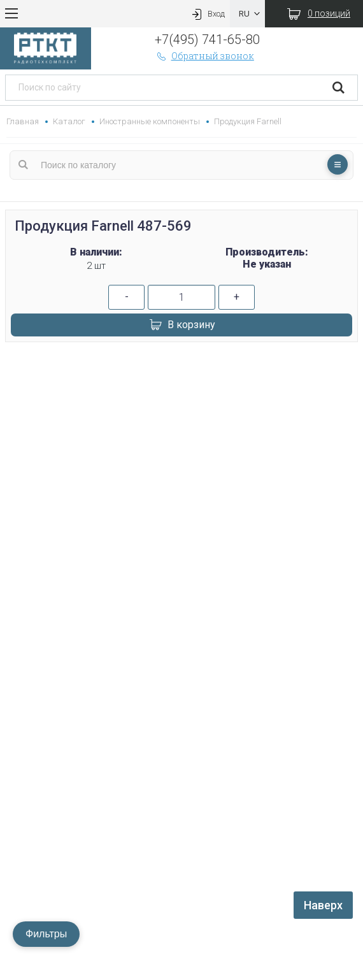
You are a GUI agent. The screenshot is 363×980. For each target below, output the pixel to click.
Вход (207, 14)
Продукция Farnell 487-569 (103, 226)
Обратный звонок (204, 56)
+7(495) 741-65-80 (207, 40)
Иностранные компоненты (149, 121)
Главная (23, 121)
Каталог (69, 121)
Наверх (323, 905)
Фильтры (46, 934)
